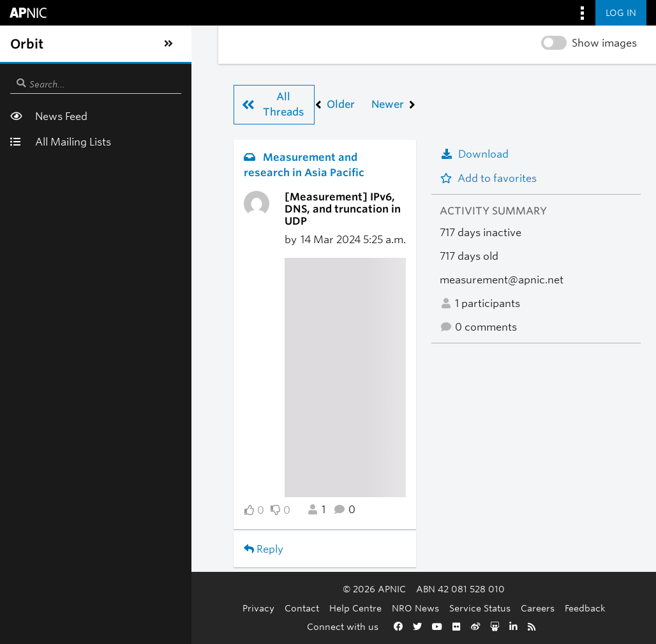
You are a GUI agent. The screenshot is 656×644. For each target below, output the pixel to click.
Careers (461, 608)
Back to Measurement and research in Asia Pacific (195, 538)
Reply (84, 494)
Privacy (182, 608)
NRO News (339, 608)
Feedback (509, 608)
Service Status (403, 608)
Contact (225, 608)
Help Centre (279, 608)
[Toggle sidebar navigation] (23, 44)
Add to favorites (488, 178)
